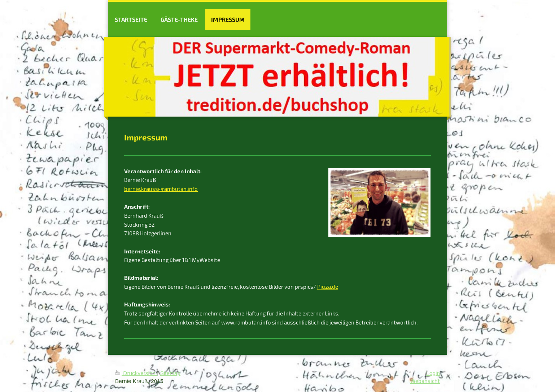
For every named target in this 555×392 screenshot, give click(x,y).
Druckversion (136, 373)
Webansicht (425, 381)
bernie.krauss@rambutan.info (161, 189)
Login (433, 373)
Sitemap (170, 373)
